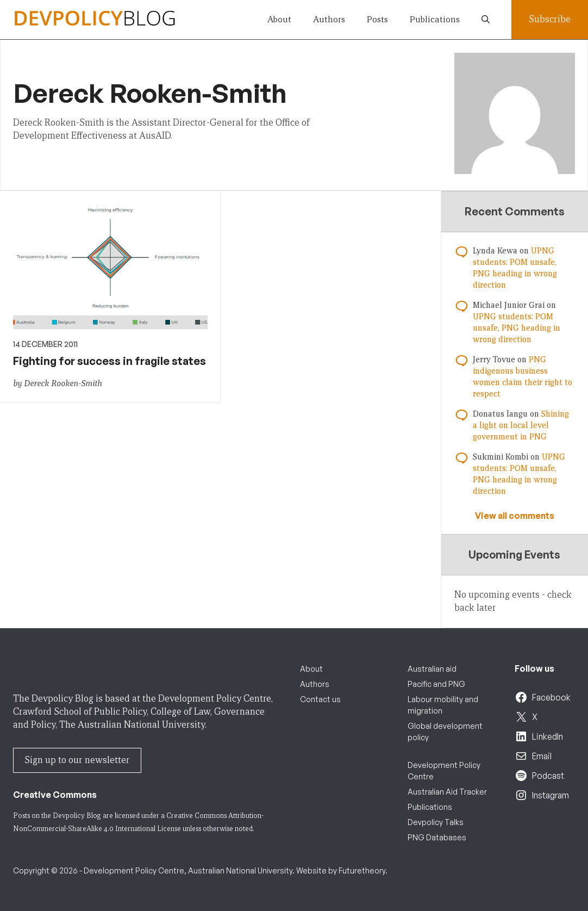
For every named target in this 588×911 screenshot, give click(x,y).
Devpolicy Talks (436, 822)
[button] (486, 20)
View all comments (515, 516)
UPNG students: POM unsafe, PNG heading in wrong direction (517, 328)
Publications (435, 19)
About (279, 19)
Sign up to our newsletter (77, 760)
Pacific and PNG (436, 684)
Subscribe (550, 19)
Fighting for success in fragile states (110, 361)
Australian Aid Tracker (447, 792)
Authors (329, 19)
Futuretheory (362, 870)
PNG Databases (437, 837)
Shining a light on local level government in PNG (521, 425)
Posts (377, 19)
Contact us (320, 699)
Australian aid (432, 669)
